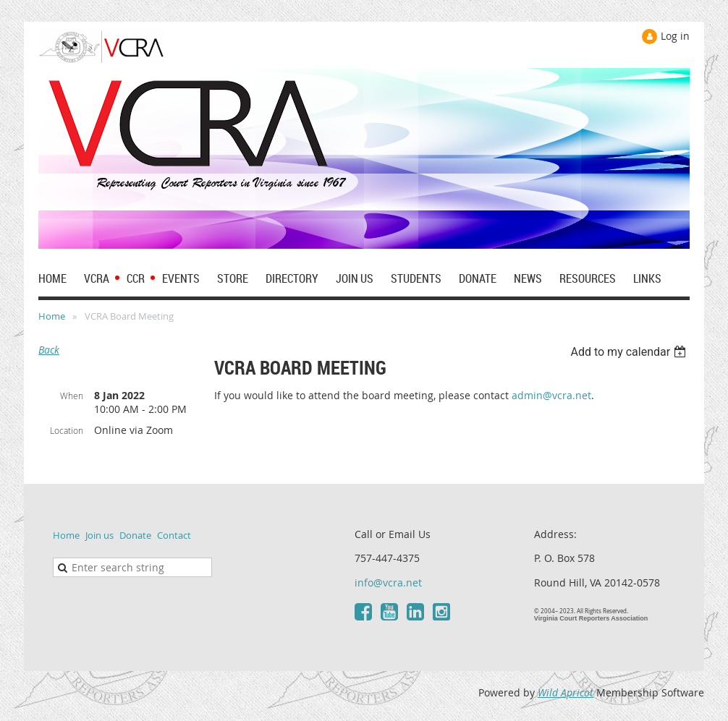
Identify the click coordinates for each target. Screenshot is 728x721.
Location (67, 430)
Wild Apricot (566, 692)
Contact (174, 535)
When (72, 396)
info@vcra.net (388, 583)
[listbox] (630, 352)
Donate (135, 535)
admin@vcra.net (551, 395)
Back (49, 350)
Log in (675, 36)
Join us (100, 535)
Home (52, 316)
